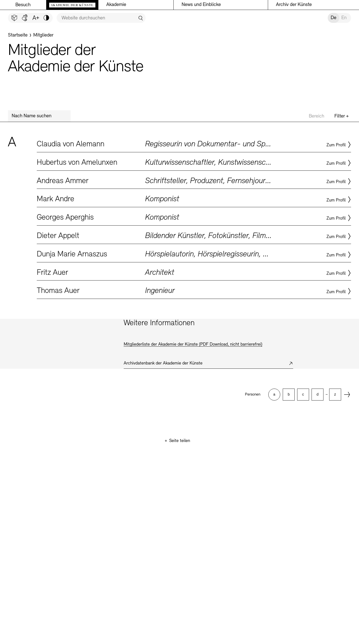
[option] (274, 395)
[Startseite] (18, 35)
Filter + (342, 116)
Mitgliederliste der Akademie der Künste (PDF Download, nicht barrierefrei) (193, 344)
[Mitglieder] (43, 35)
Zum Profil (336, 145)
